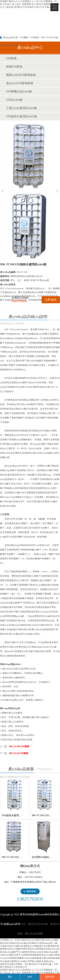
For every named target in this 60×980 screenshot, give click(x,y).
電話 (10, 977)
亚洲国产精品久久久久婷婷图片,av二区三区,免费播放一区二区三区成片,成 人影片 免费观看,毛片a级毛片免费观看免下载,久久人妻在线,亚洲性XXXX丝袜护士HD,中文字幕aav (30, 4)
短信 (30, 977)
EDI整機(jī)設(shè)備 (19, 91)
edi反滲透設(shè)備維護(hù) (32, 946)
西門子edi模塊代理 (23, 952)
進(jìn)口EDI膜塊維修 (20, 83)
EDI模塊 (35, 38)
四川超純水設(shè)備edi (17, 943)
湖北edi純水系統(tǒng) (43, 952)
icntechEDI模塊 (7, 958)
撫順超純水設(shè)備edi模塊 (46, 955)
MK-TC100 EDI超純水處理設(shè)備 (22, 857)
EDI (26, 15)
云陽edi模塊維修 (49, 958)
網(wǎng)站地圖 (34, 934)
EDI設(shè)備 (14, 100)
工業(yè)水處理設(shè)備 (21, 108)
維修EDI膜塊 (14, 67)
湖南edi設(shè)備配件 (13, 949)
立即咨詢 (51, 300)
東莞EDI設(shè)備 (38, 924)
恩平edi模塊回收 (24, 955)
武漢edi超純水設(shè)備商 (27, 940)
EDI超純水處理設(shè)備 (21, 116)
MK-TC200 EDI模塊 (19, 746)
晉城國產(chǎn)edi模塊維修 (28, 958)
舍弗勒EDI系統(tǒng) (39, 943)
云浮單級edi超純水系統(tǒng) (39, 961)
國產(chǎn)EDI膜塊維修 (21, 75)
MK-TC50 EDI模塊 (18, 753)
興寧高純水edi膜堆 (32, 949)
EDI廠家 (24, 38)
